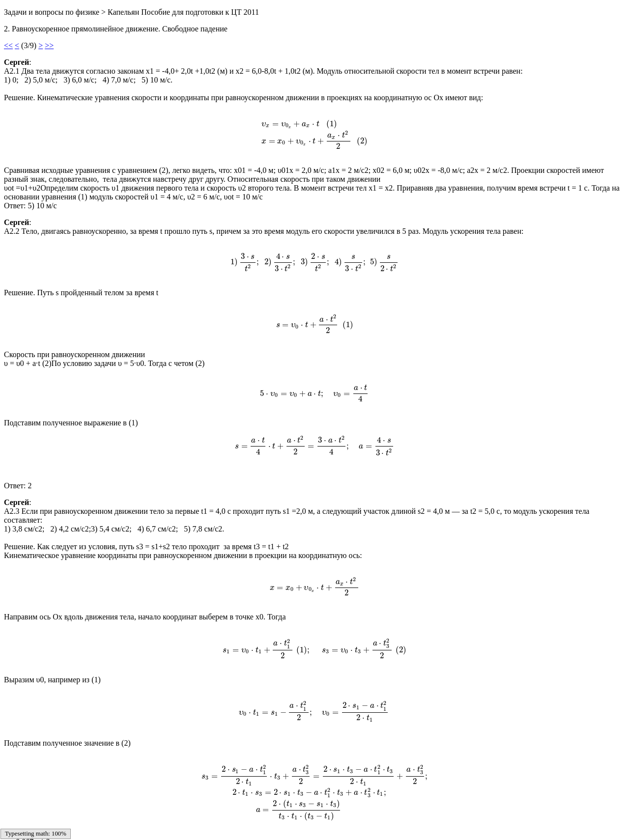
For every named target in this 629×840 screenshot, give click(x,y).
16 (147, 823)
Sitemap (17, 823)
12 (108, 823)
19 (177, 823)
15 (138, 823)
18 (167, 823)
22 (206, 823)
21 (197, 823)
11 (98, 823)
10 (88, 823)
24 (226, 823)
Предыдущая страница (53, 806)
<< (8, 45)
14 (128, 823)
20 (187, 823)
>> (49, 45)
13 (118, 823)
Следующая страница (51, 789)
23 (216, 823)
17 (157, 823)
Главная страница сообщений (64, 772)
